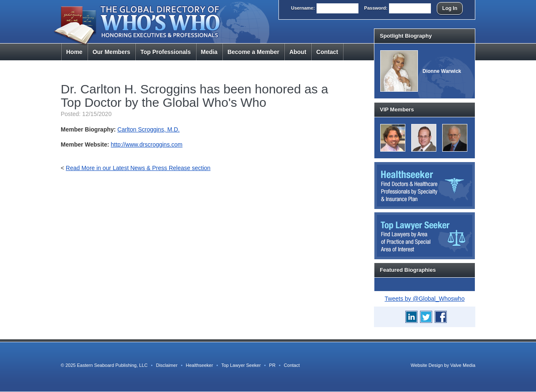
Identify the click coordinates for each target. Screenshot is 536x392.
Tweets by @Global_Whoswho (425, 299)
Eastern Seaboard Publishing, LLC (112, 365)
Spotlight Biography (406, 36)
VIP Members (397, 110)
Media (209, 52)
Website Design (427, 365)
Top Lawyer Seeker (241, 365)
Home (74, 52)
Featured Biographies (408, 270)
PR (272, 365)
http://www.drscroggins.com (147, 144)
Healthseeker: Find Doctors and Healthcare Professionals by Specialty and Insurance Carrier (425, 186)
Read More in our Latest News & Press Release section (138, 168)
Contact (327, 52)
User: (303, 8)
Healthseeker (200, 365)
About (298, 52)
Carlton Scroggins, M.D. (148, 129)
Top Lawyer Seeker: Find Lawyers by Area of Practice (425, 236)
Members (111, 52)
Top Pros (165, 52)
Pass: (376, 8)
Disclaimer (166, 365)
